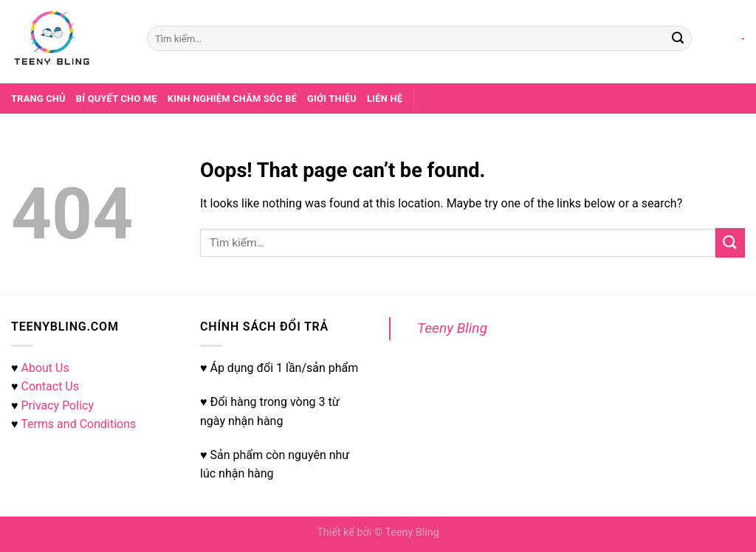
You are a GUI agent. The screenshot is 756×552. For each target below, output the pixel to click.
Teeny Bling (452, 328)
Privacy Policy (57, 406)
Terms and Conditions (78, 424)
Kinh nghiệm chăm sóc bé (232, 99)
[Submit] (678, 38)
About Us (45, 368)
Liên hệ (385, 99)
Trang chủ (38, 99)
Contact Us (50, 386)
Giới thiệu (332, 99)
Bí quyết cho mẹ (117, 99)
